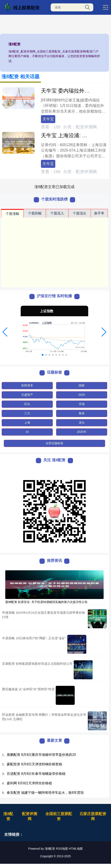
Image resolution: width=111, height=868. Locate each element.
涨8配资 (8, 816)
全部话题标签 (54, 443)
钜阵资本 (27, 385)
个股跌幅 (35, 213)
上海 (27, 423)
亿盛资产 (27, 395)
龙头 (82, 423)
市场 (82, 404)
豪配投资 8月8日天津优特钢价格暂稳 (34, 764)
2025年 (82, 432)
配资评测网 (30, 816)
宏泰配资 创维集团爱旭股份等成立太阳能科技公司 (37, 664)
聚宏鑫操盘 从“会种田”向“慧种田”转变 (28, 689)
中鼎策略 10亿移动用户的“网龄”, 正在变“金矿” (34, 638)
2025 (82, 395)
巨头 (27, 404)
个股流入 (57, 213)
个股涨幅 (12, 214)
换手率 (99, 213)
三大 (27, 413)
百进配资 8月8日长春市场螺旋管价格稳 (36, 774)
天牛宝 (48, 119)
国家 (82, 385)
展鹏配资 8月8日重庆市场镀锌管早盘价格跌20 (41, 755)
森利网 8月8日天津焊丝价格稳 (29, 783)
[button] (5, 332)
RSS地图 (62, 849)
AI (27, 432)
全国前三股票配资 (59, 816)
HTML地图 (76, 849)
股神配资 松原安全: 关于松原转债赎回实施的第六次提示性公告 (46, 602)
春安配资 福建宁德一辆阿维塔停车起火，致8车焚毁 (45, 793)
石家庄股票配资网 (93, 816)
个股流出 (80, 213)
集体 (82, 413)
